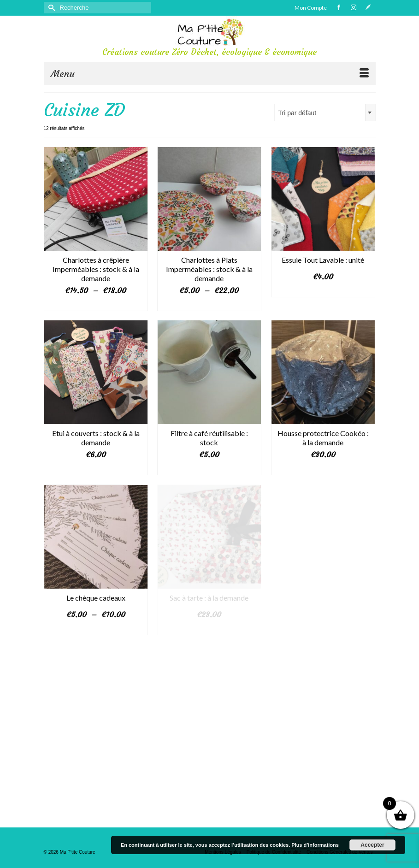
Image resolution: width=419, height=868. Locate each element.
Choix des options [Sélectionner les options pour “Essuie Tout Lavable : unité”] (323, 290)
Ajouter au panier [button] (209, 468)
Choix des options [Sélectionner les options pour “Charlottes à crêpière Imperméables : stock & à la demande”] (96, 304)
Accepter (372, 845)
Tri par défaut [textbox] (298, 113)
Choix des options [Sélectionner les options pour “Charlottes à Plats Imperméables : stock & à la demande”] (209, 304)
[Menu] (210, 74)
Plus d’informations (315, 845)
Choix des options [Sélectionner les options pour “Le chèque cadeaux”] (96, 628)
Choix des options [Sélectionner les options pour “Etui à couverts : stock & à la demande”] (96, 468)
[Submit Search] (51, 8)
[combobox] (325, 112)
